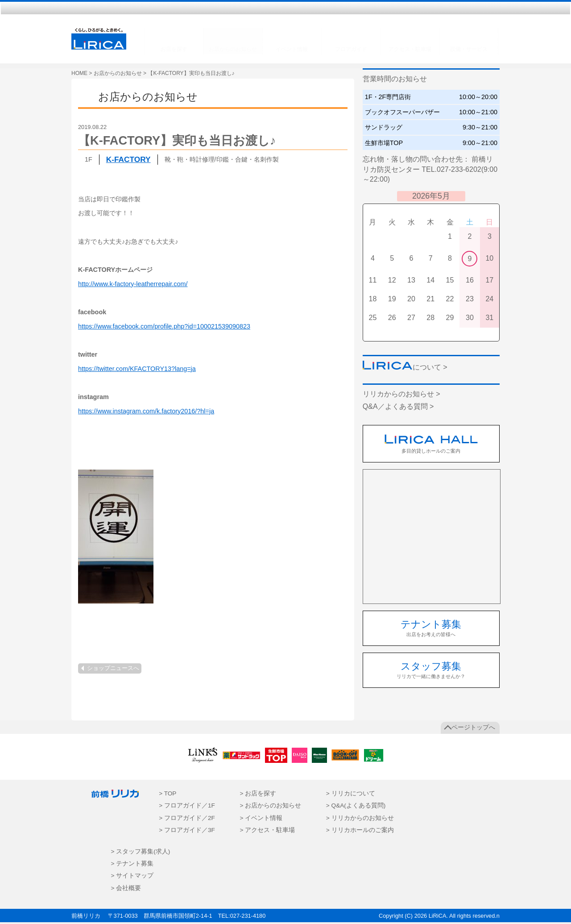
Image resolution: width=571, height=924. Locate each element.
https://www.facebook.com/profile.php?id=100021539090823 (164, 328)
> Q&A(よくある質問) (356, 807)
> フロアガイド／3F (187, 832)
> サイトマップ (132, 877)
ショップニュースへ (113, 670)
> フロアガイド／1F (187, 807)
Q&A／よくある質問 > (398, 408)
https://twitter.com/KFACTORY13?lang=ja (137, 370)
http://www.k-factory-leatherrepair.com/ (133, 285)
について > (405, 368)
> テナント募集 (132, 865)
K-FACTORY (128, 161)
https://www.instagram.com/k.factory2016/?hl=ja (146, 412)
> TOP (168, 795)
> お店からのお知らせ (270, 807)
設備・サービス (469, 49)
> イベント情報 (261, 819)
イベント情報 (292, 49)
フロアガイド (351, 49)
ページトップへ (473, 729)
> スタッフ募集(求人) (141, 853)
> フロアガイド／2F (187, 819)
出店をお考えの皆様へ (431, 629)
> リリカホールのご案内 (360, 832)
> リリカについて (351, 795)
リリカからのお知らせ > (401, 396)
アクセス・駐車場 (410, 49)
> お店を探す (258, 795)
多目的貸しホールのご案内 (431, 445)
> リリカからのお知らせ (360, 819)
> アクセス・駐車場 (267, 832)
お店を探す (174, 49)
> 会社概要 (126, 889)
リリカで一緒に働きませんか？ (431, 672)
